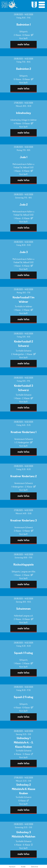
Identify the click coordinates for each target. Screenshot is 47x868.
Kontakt (23, 867)
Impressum (12, 867)
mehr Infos (23, 44)
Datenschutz (35, 867)
